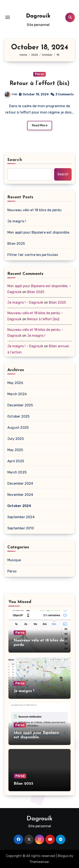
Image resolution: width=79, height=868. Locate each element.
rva (11, 94)
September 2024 (21, 517)
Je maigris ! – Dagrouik (25, 302)
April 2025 (16, 461)
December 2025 (20, 405)
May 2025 (15, 450)
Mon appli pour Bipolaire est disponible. (39, 232)
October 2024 (19, 506)
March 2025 (17, 472)
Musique (14, 560)
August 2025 (18, 428)
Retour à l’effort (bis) (39, 84)
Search (15, 160)
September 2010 (21, 528)
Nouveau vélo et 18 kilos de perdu (35, 210)
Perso (39, 74)
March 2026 (17, 394)
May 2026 (15, 383)
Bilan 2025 (16, 244)
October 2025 (18, 416)
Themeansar (39, 862)
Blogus (63, 856)
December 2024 (20, 483)
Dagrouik (38, 16)
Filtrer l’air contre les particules (33, 255)
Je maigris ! (17, 221)
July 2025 (16, 439)
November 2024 (20, 495)
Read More (40, 125)
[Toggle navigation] (8, 17)
